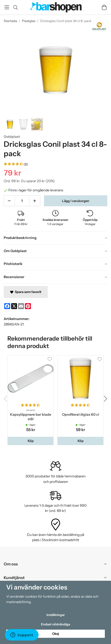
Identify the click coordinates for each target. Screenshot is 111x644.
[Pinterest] (28, 306)
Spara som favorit (26, 292)
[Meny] (7, 7)
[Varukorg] (104, 7)
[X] (14, 306)
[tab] (55, 238)
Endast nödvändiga (55, 624)
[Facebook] (7, 306)
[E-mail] (21, 306)
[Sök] (15, 7)
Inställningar (56, 615)
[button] (31, 441)
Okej (55, 634)
